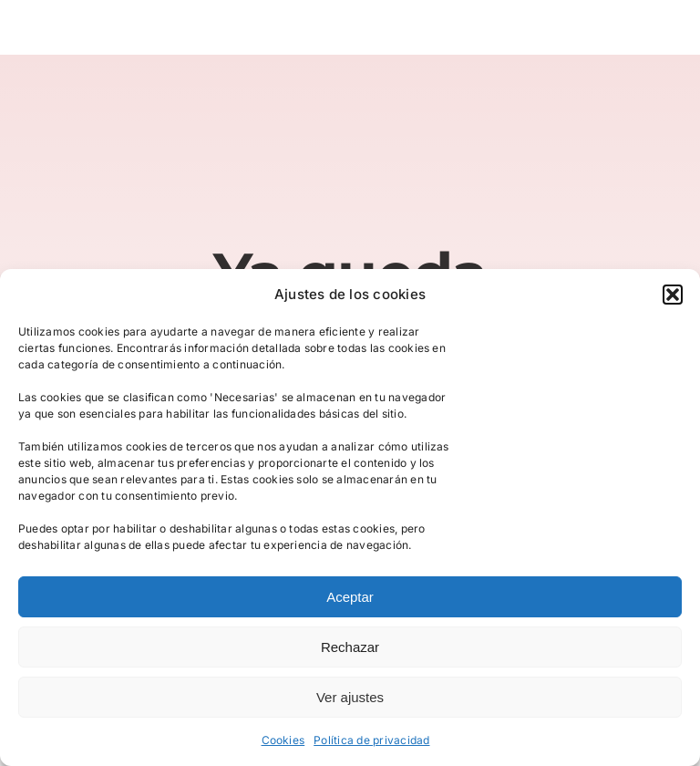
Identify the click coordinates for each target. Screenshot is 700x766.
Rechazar (350, 647)
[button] (673, 295)
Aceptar (350, 597)
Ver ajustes (350, 697)
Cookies (283, 740)
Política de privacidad (371, 740)
